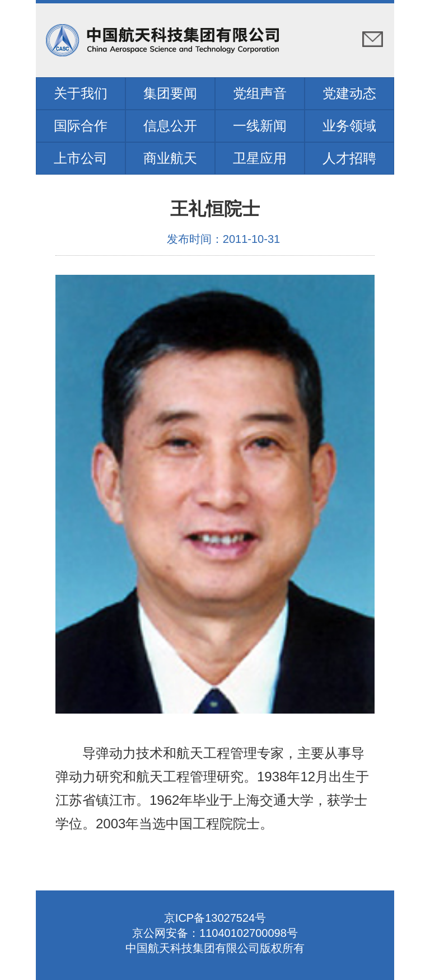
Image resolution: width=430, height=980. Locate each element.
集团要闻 (170, 93)
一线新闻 (260, 126)
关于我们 (81, 93)
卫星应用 (260, 158)
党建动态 (349, 93)
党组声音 (260, 93)
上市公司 (81, 158)
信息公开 (170, 126)
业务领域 (349, 126)
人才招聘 (349, 158)
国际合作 (81, 126)
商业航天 (170, 158)
